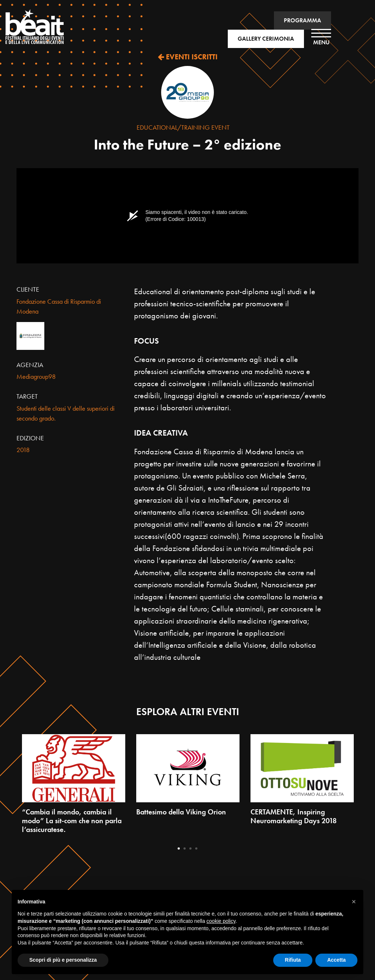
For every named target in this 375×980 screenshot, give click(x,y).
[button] (354, 902)
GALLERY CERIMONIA (266, 39)
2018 (23, 450)
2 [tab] (185, 848)
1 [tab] (179, 848)
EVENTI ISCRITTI (188, 57)
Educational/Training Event (183, 127)
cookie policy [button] (221, 921)
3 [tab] (190, 848)
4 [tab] (196, 848)
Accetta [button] (336, 960)
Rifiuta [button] (293, 960)
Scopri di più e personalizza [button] (63, 960)
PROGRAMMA (302, 20)
